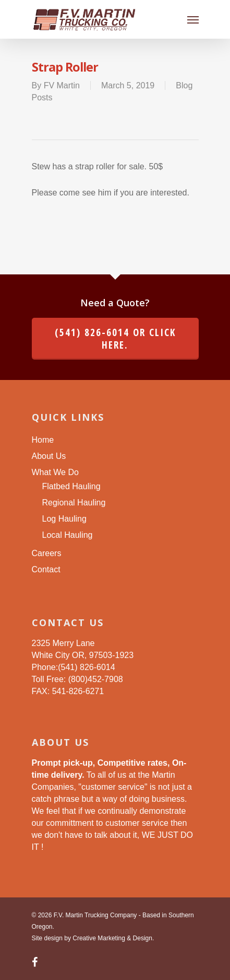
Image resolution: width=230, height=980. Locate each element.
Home (43, 440)
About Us (49, 456)
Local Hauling (68, 535)
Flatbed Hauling (71, 486)
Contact (46, 569)
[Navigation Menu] (193, 19)
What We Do (55, 472)
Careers (47, 553)
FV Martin (62, 85)
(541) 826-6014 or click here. (115, 339)
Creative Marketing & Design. (113, 938)
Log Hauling (64, 519)
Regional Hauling (74, 503)
